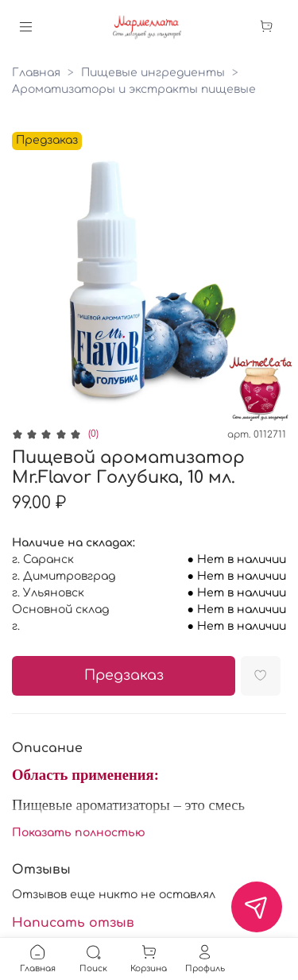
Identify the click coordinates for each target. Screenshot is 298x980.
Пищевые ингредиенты (153, 73)
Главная (36, 73)
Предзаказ (124, 675)
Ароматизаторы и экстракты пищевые (134, 89)
